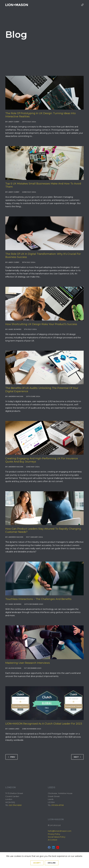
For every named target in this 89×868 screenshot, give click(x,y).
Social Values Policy (57, 837)
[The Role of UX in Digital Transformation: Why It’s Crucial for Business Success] (44, 233)
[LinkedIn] (53, 847)
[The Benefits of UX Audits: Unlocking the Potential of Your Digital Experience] (44, 368)
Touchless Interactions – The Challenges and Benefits (38, 599)
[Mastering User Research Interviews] (44, 642)
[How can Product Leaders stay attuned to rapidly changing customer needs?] (44, 508)
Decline (52, 863)
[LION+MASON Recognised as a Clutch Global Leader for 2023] (44, 703)
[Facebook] (49, 847)
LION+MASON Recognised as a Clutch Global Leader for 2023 (44, 724)
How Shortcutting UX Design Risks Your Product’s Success (41, 324)
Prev (12, 757)
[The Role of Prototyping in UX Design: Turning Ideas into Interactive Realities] (44, 93)
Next (77, 757)
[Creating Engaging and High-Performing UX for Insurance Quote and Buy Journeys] (44, 438)
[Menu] (82, 5)
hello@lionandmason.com (60, 831)
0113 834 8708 (57, 805)
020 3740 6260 (15, 805)
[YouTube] (58, 847)
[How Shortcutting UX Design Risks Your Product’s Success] (44, 304)
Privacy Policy (54, 834)
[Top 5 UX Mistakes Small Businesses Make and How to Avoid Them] (44, 163)
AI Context (53, 840)
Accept (37, 863)
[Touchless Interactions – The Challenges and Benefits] (44, 578)
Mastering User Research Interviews (28, 663)
